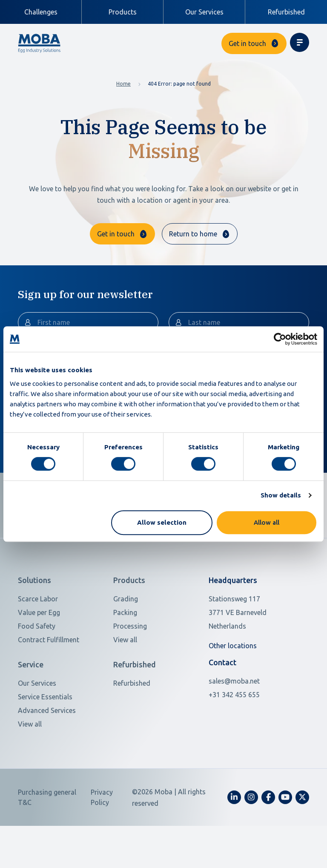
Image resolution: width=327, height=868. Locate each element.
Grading (126, 635)
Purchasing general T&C (47, 834)
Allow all (267, 522)
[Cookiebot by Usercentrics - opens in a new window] (280, 339)
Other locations (233, 682)
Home (123, 84)
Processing (130, 662)
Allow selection (162, 522)
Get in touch (247, 43)
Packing (125, 649)
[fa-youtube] (285, 834)
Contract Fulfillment (49, 676)
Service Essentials (45, 733)
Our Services (204, 12)
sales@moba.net (234, 717)
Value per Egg (39, 649)
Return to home (193, 234)
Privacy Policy (102, 834)
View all (125, 676)
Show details (281, 495)
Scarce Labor (38, 635)
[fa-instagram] (251, 834)
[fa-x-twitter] (302, 834)
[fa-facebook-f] (268, 834)
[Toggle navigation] (300, 42)
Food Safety (37, 662)
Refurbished (286, 12)
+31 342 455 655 (234, 731)
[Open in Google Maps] (249, 649)
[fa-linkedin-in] (234, 834)
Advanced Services (47, 747)
